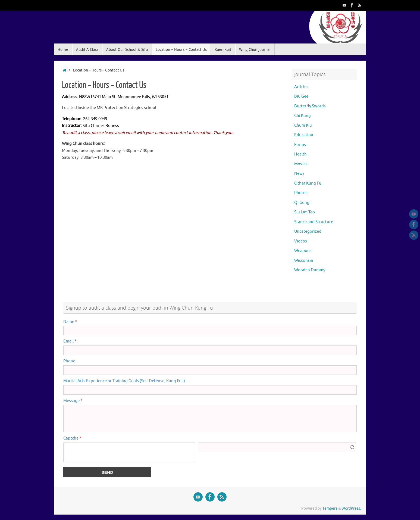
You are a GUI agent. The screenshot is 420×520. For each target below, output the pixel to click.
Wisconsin (304, 261)
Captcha (72, 438)
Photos (301, 193)
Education (304, 135)
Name (70, 322)
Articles (301, 87)
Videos (301, 241)
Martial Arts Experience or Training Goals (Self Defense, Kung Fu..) (124, 381)
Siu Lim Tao (305, 212)
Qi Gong (302, 203)
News (299, 174)
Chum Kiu (303, 125)
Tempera (330, 508)
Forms (300, 145)
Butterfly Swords (310, 106)
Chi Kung (303, 116)
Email (70, 341)
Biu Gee (301, 96)
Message (73, 401)
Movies (301, 164)
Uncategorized (308, 231)
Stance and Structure (314, 222)
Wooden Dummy (310, 270)
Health (300, 154)
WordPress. (351, 508)
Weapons (303, 251)
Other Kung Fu (308, 183)
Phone (69, 361)
